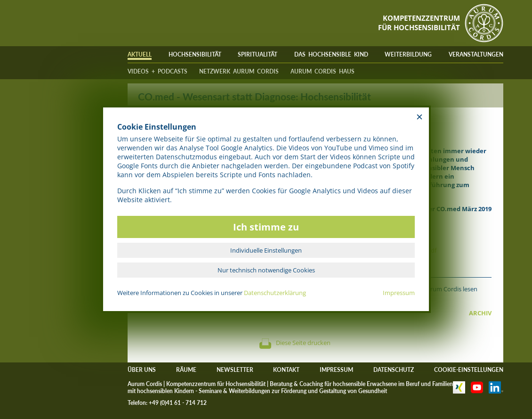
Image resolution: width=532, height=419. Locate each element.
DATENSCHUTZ (394, 370)
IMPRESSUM (336, 370)
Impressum (399, 293)
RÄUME (186, 370)
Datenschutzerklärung (275, 293)
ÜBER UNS (142, 370)
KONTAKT (286, 370)
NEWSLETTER (235, 370)
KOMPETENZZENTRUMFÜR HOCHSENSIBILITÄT (419, 23)
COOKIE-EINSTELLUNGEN (469, 370)
